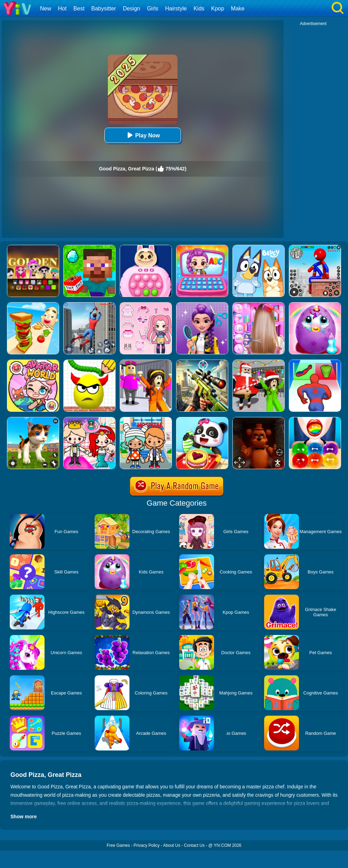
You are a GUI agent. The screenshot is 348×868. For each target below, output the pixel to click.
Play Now (143, 135)
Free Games (118, 845)
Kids (199, 9)
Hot (62, 9)
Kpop (218, 9)
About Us (172, 845)
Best (79, 9)
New (46, 9)
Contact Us (194, 845)
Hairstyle (176, 9)
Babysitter (104, 9)
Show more (23, 817)
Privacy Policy (147, 845)
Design (132, 9)
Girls (153, 9)
